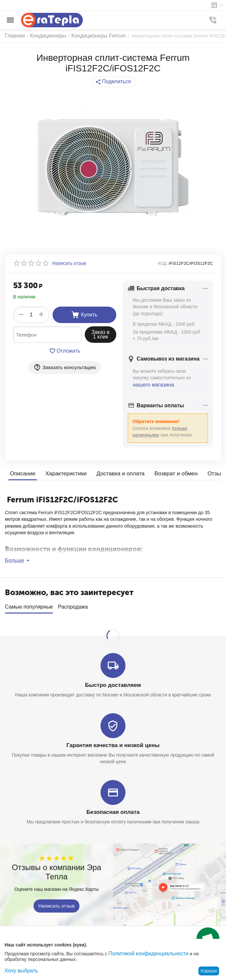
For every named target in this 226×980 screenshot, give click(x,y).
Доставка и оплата (115, 473)
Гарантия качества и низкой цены (113, 742)
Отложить (65, 351)
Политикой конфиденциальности (144, 954)
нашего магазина (151, 384)
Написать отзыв (57, 901)
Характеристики (64, 473)
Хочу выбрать (19, 971)
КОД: (163, 263)
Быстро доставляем (113, 682)
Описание (22, 473)
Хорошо (209, 971)
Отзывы (208, 473)
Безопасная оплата (113, 808)
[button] (114, 82)
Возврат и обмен (168, 473)
